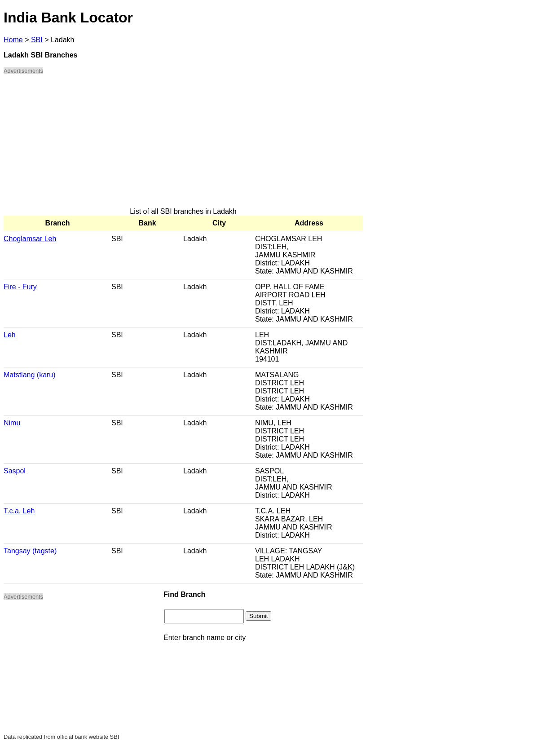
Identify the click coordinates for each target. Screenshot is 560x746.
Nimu (12, 423)
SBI (37, 40)
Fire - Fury (20, 287)
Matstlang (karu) (30, 375)
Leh (10, 335)
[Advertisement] (183, 145)
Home (13, 40)
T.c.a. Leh (19, 511)
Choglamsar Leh (30, 239)
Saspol (15, 471)
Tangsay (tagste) (30, 551)
